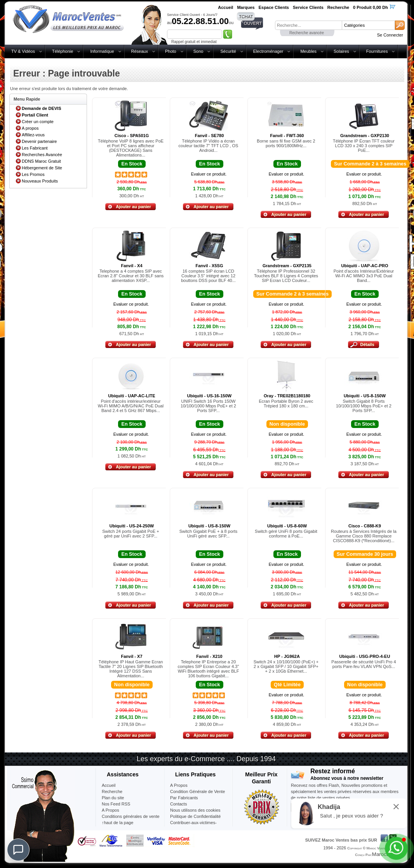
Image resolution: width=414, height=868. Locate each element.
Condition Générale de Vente (197, 791)
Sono (198, 51)
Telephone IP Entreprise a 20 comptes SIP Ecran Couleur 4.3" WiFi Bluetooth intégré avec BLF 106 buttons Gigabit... (209, 669)
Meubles (308, 51)
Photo (171, 51)
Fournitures (377, 51)
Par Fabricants (184, 798)
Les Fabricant (35, 148)
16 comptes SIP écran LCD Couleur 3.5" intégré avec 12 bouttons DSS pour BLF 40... (208, 276)
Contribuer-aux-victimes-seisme (193, 826)
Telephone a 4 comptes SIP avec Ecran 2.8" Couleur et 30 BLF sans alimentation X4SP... (131, 276)
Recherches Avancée (42, 155)
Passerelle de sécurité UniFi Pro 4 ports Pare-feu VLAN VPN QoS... (364, 664)
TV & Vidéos (23, 51)
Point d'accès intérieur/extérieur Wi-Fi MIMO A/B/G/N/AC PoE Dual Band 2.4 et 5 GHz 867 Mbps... (131, 406)
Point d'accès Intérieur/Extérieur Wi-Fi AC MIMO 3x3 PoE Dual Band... (364, 276)
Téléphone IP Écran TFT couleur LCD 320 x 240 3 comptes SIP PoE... (364, 146)
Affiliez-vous (33, 135)
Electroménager (268, 51)
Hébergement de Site (42, 168)
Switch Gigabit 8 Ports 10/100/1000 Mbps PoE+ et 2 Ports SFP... (364, 406)
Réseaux (140, 51)
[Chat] (18, 850)
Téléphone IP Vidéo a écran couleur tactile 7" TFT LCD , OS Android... (209, 146)
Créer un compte (38, 122)
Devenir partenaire (39, 141)
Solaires (341, 51)
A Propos (179, 785)
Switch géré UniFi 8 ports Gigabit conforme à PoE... (286, 534)
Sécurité (228, 51)
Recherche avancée (307, 33)
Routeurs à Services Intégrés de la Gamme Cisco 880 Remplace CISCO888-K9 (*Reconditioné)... (364, 536)
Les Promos (33, 174)
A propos (30, 128)
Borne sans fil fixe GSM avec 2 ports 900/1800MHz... (286, 143)
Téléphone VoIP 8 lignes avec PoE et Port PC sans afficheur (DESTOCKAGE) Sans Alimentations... (131, 148)
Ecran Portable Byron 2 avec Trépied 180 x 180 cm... (286, 404)
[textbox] (308, 25)
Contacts (178, 804)
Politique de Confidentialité (195, 816)
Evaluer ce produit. (209, 174)
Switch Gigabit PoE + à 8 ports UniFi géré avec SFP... (209, 534)
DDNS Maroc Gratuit (41, 161)
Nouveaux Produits (40, 181)
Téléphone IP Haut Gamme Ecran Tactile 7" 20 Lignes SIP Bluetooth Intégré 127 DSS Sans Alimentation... (131, 669)
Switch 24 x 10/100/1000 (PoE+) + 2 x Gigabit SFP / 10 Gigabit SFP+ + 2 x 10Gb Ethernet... (286, 666)
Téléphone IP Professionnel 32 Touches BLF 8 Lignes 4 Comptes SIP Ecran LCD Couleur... (286, 276)
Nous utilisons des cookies (195, 810)
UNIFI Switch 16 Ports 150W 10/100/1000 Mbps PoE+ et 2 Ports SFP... (208, 406)
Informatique (102, 51)
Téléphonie (63, 51)
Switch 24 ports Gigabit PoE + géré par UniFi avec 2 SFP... (130, 534)
